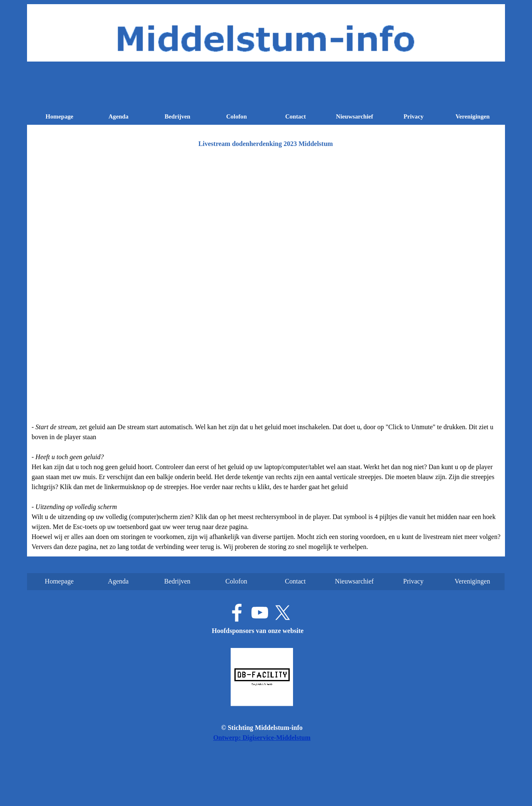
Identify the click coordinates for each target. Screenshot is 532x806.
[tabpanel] (266, 487)
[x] (283, 613)
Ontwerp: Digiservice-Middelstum (262, 738)
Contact (296, 116)
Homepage (60, 116)
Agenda (118, 116)
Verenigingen (473, 116)
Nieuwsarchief (354, 116)
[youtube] (260, 613)
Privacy (414, 116)
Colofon (236, 116)
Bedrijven (177, 116)
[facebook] (237, 613)
